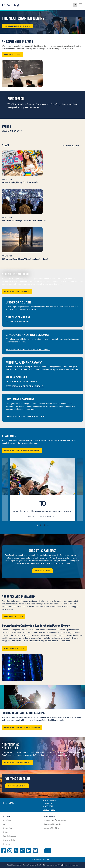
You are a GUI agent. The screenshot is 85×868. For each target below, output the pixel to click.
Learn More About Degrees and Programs (22, 450)
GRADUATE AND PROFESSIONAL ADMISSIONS (28, 349)
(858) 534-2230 (49, 810)
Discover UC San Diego (17, 786)
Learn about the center (14, 648)
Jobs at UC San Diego (52, 828)
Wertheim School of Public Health (25, 386)
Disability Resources (10, 836)
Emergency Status (9, 840)
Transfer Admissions (18, 322)
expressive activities (30, 107)
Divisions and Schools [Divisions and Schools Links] (42, 859)
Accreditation (7, 820)
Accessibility (58, 865)
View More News (72, 146)
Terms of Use (74, 865)
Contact (5, 832)
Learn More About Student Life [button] (17, 762)
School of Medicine (17, 377)
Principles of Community (53, 824)
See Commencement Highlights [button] (17, 26)
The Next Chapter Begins (23, 18)
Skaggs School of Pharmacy (22, 382)
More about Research (14, 617)
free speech (12, 107)
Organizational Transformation (55, 820)
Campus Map (7, 828)
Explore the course (13, 54)
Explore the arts (42, 571)
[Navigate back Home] (12, 5)
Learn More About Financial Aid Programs (22, 727)
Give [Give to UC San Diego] (48, 851)
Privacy (66, 865)
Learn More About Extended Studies (26, 417)
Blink (4, 824)
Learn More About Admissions (17, 291)
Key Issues (6, 844)
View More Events (12, 131)
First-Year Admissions (18, 317)
